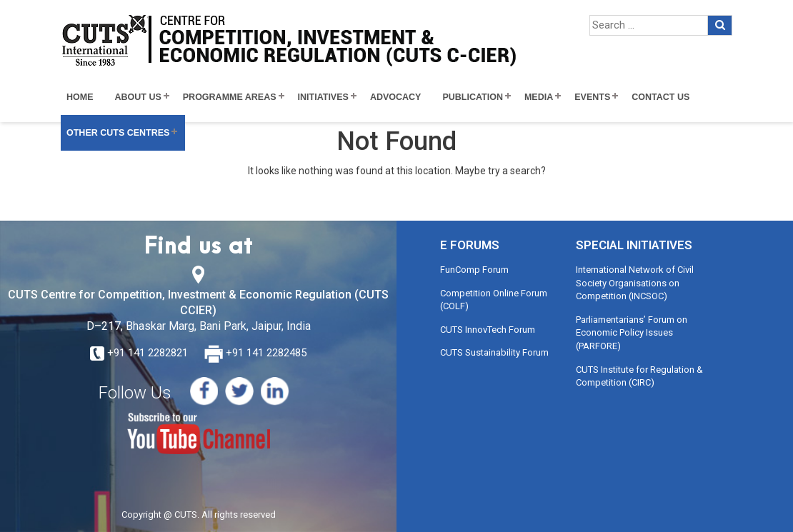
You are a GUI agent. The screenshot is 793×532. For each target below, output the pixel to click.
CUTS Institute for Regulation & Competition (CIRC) (639, 376)
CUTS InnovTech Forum (488, 330)
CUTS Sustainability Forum (494, 352)
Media (539, 97)
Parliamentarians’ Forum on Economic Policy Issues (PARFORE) (632, 333)
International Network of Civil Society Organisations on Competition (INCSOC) (635, 283)
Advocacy (396, 97)
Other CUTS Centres (118, 133)
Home (80, 97)
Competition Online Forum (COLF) (494, 300)
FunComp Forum (474, 270)
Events (592, 97)
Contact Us (660, 97)
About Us (138, 97)
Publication (473, 97)
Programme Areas (230, 97)
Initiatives (323, 97)
